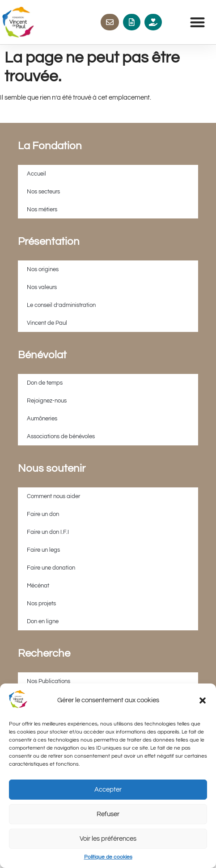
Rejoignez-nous (47, 401)
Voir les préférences (108, 839)
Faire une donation (51, 568)
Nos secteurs (43, 192)
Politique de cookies (108, 857)
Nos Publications (49, 681)
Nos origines (43, 269)
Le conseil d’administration (61, 305)
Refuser (108, 814)
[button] (203, 700)
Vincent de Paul (47, 323)
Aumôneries (42, 419)
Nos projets (41, 604)
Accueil (36, 174)
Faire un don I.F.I (48, 532)
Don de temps (45, 383)
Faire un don (43, 514)
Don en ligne (43, 621)
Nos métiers (42, 210)
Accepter (108, 790)
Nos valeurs (42, 287)
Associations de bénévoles (61, 436)
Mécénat (38, 586)
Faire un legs (43, 550)
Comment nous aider (53, 496)
